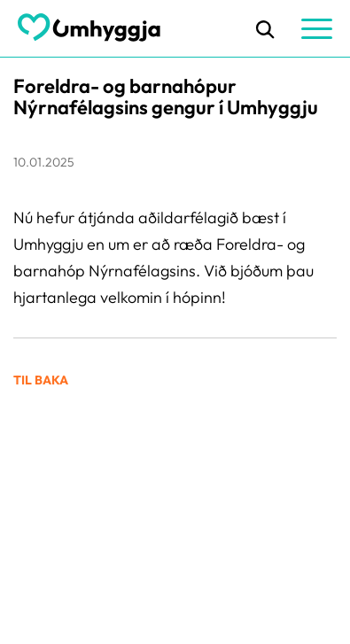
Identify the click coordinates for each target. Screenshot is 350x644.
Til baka (41, 380)
